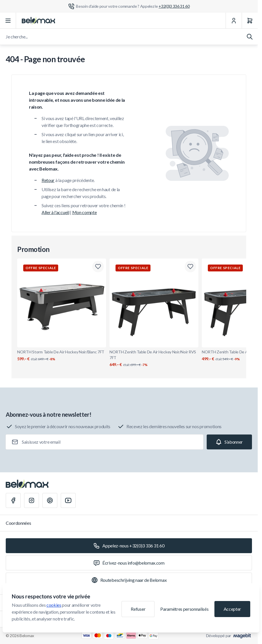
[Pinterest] (50, 500)
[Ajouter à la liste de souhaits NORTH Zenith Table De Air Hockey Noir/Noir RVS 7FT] (190, 267)
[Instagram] (32, 500)
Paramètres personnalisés (184, 609)
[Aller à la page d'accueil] (38, 21)
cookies (54, 605)
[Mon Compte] (234, 21)
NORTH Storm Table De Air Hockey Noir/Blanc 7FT (62, 356)
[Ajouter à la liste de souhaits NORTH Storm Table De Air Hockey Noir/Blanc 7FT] (98, 267)
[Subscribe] (229, 442)
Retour (48, 180)
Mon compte (85, 212)
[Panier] (250, 21)
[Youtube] (68, 500)
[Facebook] (13, 500)
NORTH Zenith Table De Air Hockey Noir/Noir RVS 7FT (154, 358)
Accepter (232, 609)
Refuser (138, 609)
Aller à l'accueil (55, 212)
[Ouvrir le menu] (8, 21)
